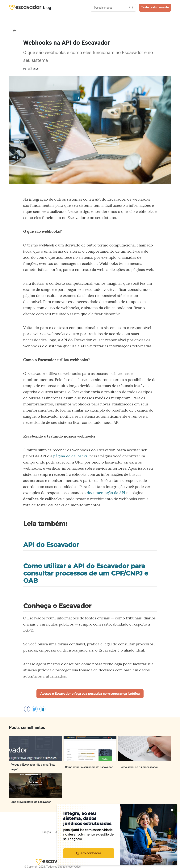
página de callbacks (70, 456)
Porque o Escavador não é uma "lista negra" (33, 767)
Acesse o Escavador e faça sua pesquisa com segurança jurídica (90, 694)
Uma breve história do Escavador (31, 802)
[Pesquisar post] (113, 8)
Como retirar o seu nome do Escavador (89, 767)
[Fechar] (172, 810)
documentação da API (106, 493)
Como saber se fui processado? (139, 767)
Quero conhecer (89, 853)
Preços (47, 832)
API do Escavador (51, 545)
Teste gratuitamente (155, 7)
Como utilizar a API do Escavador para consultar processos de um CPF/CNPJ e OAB (86, 573)
